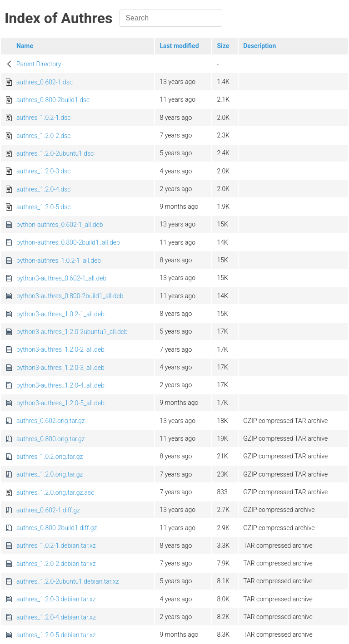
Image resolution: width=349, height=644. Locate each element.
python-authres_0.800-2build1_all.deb (68, 242)
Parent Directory (39, 64)
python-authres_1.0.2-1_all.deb (59, 261)
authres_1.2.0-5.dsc (44, 207)
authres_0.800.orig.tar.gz (51, 439)
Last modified (179, 46)
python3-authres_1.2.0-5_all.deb (60, 403)
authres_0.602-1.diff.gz (48, 510)
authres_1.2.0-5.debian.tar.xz (56, 635)
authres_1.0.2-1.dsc (44, 118)
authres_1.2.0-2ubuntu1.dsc (55, 153)
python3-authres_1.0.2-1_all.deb (60, 314)
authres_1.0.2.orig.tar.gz (50, 457)
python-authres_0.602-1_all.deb (60, 225)
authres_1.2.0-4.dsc (44, 189)
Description (259, 46)
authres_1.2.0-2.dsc (44, 136)
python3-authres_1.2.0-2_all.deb (60, 349)
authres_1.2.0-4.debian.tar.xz (56, 617)
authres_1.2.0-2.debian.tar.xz (56, 564)
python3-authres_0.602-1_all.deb (61, 278)
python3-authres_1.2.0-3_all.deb (60, 368)
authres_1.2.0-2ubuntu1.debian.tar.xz (68, 581)
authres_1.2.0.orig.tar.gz (50, 474)
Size (223, 46)
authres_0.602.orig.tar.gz (51, 421)
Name (25, 46)
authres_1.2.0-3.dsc (44, 171)
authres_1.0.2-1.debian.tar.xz (56, 546)
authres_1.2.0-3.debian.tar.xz (56, 599)
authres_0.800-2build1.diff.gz (57, 528)
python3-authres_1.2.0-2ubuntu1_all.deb (72, 332)
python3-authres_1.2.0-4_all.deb (60, 385)
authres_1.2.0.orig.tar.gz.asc (55, 492)
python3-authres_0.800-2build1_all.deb (70, 296)
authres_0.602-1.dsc (45, 82)
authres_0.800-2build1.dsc (53, 100)
